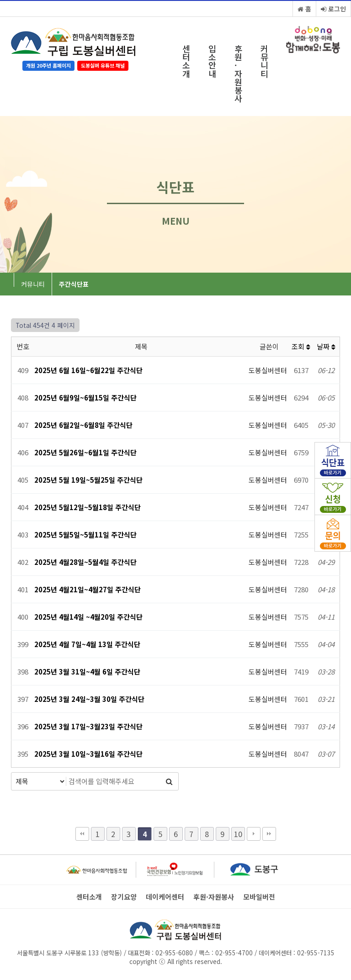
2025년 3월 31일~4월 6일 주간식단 (87, 672)
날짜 (326, 346)
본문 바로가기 (0, 0)
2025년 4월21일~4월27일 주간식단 (88, 589)
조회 (301, 346)
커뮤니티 (264, 61)
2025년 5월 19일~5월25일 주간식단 (88, 480)
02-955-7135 (316, 953)
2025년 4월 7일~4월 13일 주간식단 (87, 644)
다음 (254, 834)
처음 (82, 834)
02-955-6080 (174, 953)
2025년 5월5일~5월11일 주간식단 (85, 535)
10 (238, 834)
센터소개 (186, 61)
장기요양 (124, 897)
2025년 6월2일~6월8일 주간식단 (83, 425)
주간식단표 (74, 284)
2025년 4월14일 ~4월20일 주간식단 (88, 617)
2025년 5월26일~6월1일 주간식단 (85, 452)
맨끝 (269, 834)
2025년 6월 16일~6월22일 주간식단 (88, 370)
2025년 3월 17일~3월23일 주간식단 (88, 726)
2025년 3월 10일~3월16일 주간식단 (88, 754)
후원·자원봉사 (238, 73)
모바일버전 (259, 897)
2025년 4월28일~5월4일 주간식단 (85, 562)
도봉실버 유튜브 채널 (103, 65)
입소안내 (212, 61)
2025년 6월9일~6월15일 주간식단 (85, 398)
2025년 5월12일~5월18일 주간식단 (88, 507)
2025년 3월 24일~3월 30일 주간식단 (89, 699)
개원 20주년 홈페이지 (48, 65)
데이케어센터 (165, 897)
